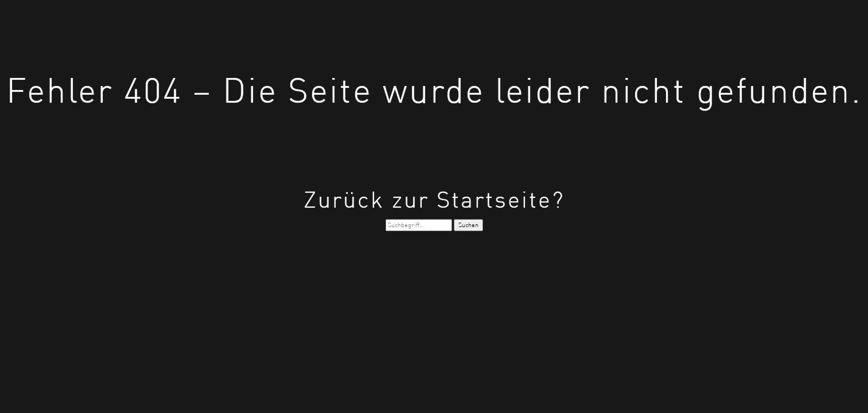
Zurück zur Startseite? (434, 199)
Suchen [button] (468, 225)
